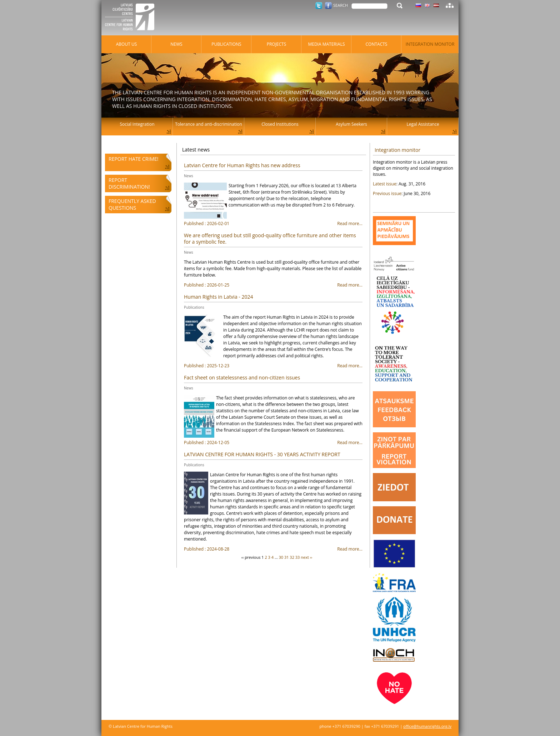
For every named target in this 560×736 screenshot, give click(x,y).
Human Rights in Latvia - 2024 (218, 297)
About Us (126, 44)
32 (292, 557)
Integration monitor (397, 150)
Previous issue (387, 193)
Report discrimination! (129, 183)
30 (281, 557)
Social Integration (137, 124)
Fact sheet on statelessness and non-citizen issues (242, 377)
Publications (194, 307)
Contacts (377, 44)
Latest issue (385, 184)
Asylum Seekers (351, 124)
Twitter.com (319, 6)
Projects (277, 44)
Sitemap (450, 5)
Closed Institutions (280, 124)
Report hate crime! (133, 159)
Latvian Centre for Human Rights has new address (242, 165)
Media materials (326, 44)
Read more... (273, 224)
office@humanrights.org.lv (427, 726)
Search (341, 5)
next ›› (306, 557)
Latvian (436, 5)
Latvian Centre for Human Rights (132, 18)
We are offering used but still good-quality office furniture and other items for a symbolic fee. (270, 238)
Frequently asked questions (132, 204)
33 (298, 557)
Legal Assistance (423, 124)
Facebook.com (328, 6)
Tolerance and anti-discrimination (209, 124)
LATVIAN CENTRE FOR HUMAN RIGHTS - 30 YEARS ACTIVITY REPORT (262, 454)
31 (287, 557)
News (189, 176)
